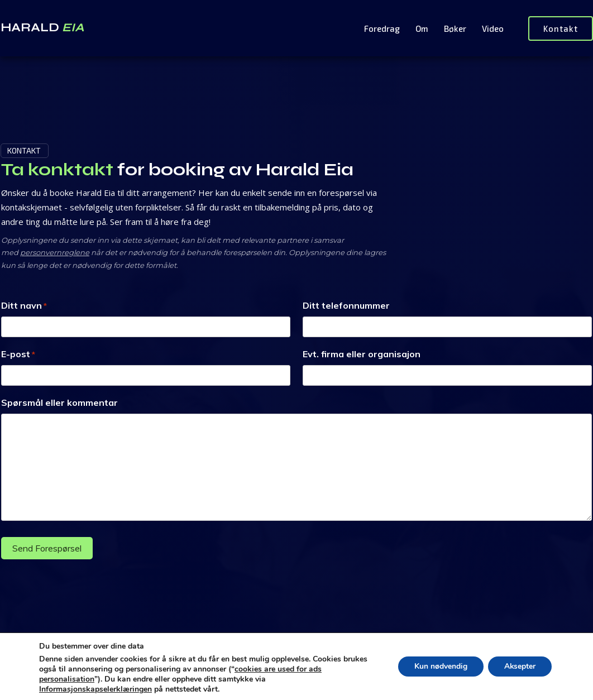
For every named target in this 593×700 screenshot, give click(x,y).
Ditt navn (24, 306)
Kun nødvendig (439, 666)
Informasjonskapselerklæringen (95, 689)
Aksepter (519, 666)
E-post (18, 354)
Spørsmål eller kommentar (59, 402)
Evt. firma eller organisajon (362, 354)
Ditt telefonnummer (346, 305)
